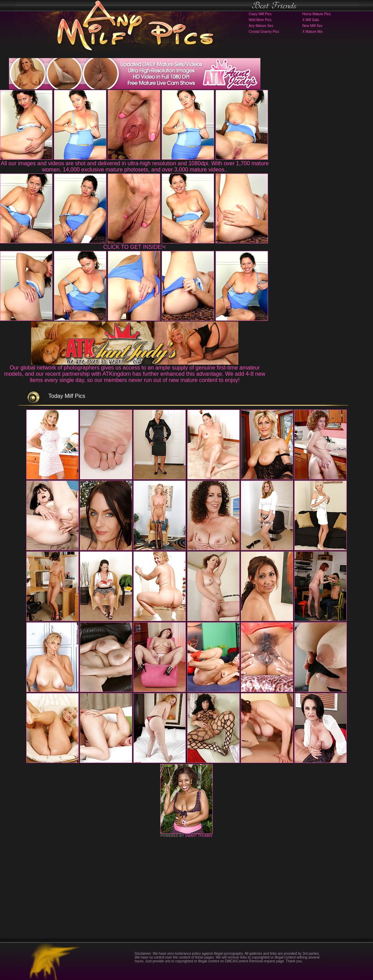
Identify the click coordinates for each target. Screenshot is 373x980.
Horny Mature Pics (316, 14)
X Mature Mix (312, 32)
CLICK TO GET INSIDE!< (135, 247)
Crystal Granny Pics (264, 32)
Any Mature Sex (261, 26)
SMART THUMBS (199, 836)
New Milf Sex (312, 26)
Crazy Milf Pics (260, 14)
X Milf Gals (310, 20)
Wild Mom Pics (260, 20)
